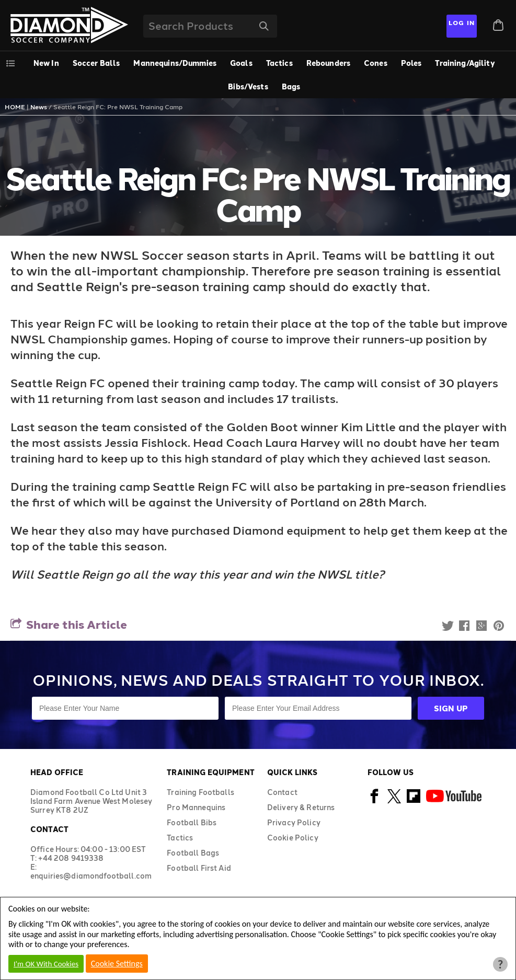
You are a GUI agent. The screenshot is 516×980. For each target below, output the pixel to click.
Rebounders (328, 63)
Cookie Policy (293, 838)
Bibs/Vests (248, 87)
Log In (462, 22)
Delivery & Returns (301, 807)
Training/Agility (465, 63)
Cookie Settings (117, 964)
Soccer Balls (96, 63)
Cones (376, 63)
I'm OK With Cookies (46, 964)
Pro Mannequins (196, 807)
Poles (411, 63)
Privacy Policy (294, 822)
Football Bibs (192, 822)
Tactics (279, 63)
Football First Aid (199, 868)
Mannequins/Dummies (175, 63)
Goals (241, 63)
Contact (282, 792)
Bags (291, 87)
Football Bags (193, 853)
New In (46, 63)
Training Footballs (200, 792)
